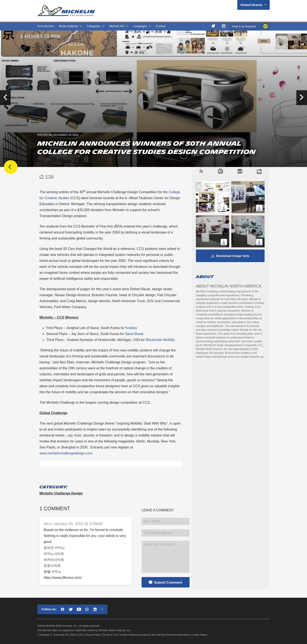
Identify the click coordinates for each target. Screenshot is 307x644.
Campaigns (140, 26)
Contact (161, 26)
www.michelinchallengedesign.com (66, 453)
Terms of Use (110, 635)
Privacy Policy (93, 635)
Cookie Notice (199, 635)
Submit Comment (168, 582)
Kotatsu (131, 328)
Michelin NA (117, 26)
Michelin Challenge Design (61, 493)
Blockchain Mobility (160, 340)
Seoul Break (134, 334)
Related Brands (251, 5)
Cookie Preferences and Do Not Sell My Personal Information (155, 635)
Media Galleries (68, 26)
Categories (94, 26)
